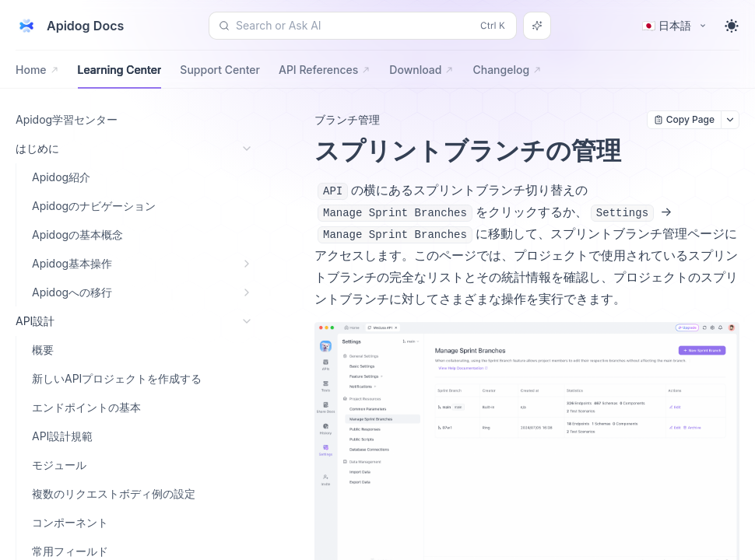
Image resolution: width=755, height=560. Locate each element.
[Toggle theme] (732, 26)
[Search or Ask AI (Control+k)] (363, 26)
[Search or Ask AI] (537, 26)
